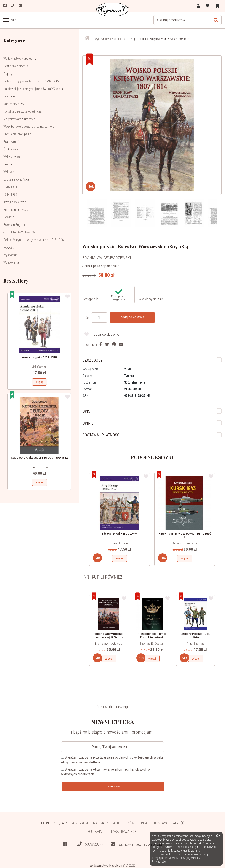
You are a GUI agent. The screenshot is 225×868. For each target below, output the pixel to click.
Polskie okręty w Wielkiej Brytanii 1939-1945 (31, 81)
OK (218, 836)
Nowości (9, 247)
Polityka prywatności (122, 832)
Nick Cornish (39, 367)
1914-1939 (10, 195)
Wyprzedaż (10, 255)
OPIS (86, 411)
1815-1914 (10, 187)
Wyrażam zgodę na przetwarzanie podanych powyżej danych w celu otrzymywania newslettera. (112, 760)
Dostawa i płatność (169, 823)
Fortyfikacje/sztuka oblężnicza (23, 111)
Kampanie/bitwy (14, 104)
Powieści (9, 217)
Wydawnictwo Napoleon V (20, 59)
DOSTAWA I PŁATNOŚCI (101, 435)
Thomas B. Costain (152, 644)
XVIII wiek (9, 172)
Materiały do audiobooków (114, 823)
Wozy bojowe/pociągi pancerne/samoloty (30, 127)
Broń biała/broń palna (17, 134)
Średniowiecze (12, 149)
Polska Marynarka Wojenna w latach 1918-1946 (34, 240)
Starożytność (12, 142)
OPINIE (88, 423)
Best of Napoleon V (16, 66)
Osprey (8, 74)
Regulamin (94, 832)
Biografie (9, 96)
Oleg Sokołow (39, 467)
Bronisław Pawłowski (109, 644)
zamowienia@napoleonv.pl (136, 844)
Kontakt (144, 823)
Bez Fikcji (9, 164)
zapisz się (113, 786)
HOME (46, 823)
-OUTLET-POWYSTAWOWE (20, 232)
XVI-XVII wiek (12, 157)
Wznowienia (11, 262)
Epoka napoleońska (16, 179)
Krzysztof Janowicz (185, 543)
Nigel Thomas (196, 644)
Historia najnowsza (16, 210)
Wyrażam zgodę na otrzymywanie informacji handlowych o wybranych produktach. (105, 772)
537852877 (90, 844)
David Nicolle (119, 543)
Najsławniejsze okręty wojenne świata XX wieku (33, 89)
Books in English (14, 225)
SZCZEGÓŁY (92, 360)
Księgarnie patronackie (72, 823)
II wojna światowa (15, 202)
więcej (39, 382)
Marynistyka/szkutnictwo (19, 119)
